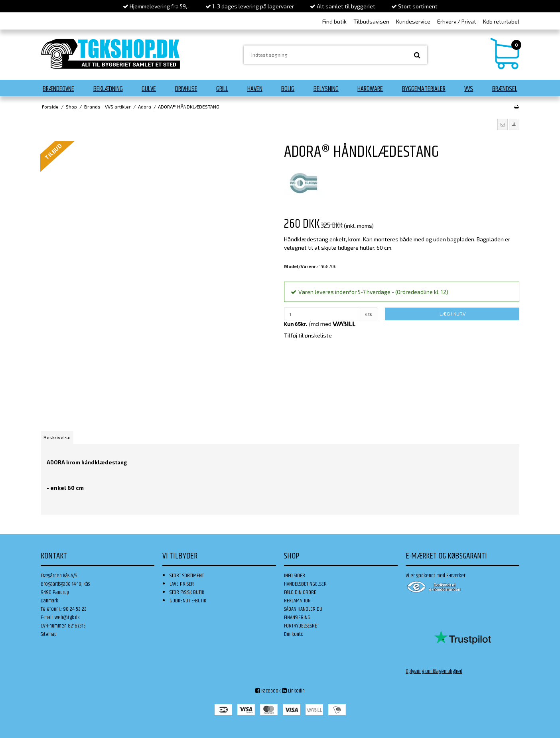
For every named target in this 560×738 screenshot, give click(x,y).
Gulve (149, 89)
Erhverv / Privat (457, 21)
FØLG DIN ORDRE (300, 592)
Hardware (370, 89)
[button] (503, 124)
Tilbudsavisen (371, 21)
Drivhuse (186, 89)
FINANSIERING (297, 618)
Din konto (294, 634)
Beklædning (108, 89)
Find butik (334, 21)
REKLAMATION (297, 601)
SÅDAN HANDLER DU (303, 609)
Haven (255, 89)
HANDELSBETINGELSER (305, 584)
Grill (222, 89)
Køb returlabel (501, 21)
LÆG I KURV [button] (453, 314)
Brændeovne (58, 89)
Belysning (326, 89)
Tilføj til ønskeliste (308, 335)
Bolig (288, 89)
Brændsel (505, 89)
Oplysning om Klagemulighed (434, 671)
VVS (469, 89)
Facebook (268, 691)
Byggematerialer (424, 89)
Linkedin (293, 691)
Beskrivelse (57, 437)
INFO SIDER (295, 576)
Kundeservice (413, 21)
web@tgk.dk (67, 618)
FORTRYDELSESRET (302, 626)
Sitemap (49, 634)
